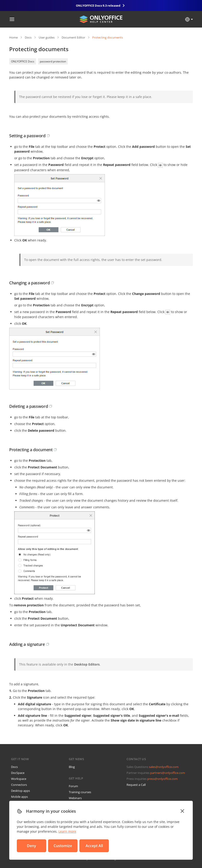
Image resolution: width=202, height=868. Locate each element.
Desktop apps (20, 791)
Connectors (19, 785)
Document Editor (73, 37)
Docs (28, 37)
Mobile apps (19, 797)
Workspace (19, 779)
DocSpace (18, 773)
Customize (63, 846)
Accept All (94, 846)
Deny (32, 846)
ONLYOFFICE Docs (23, 61)
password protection (53, 61)
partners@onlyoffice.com (168, 773)
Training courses (80, 792)
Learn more (67, 831)
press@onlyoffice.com (162, 779)
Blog (72, 767)
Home (13, 37)
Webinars (75, 798)
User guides (47, 37)
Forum (73, 786)
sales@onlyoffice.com (164, 767)
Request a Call (136, 785)
